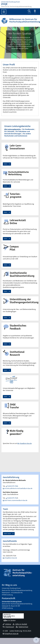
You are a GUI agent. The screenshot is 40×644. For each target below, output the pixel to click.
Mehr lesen (8, 534)
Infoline (7, 624)
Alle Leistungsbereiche (12, 129)
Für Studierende (28, 129)
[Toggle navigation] (4, 12)
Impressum (8, 627)
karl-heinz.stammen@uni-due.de (16, 500)
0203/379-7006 (13, 486)
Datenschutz (22, 627)
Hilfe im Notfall (20, 624)
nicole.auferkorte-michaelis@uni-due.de (19, 488)
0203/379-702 (13, 498)
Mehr (6, 164)
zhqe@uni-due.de (26, 443)
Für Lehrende (9, 131)
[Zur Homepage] (20, 2)
